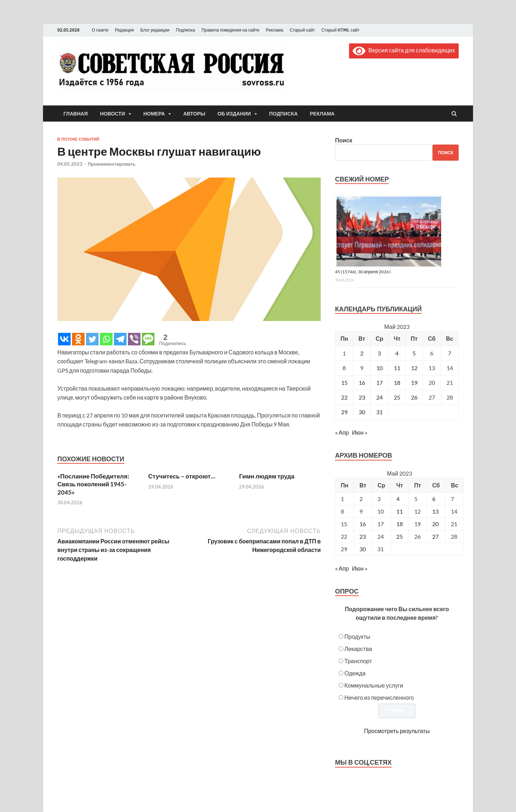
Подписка (185, 30)
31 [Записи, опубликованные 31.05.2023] (379, 412)
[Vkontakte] (64, 339)
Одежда (355, 673)
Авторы (194, 114)
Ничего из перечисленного (379, 697)
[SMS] (148, 339)
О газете (100, 30)
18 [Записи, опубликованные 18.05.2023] (397, 383)
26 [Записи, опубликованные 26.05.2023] (414, 397)
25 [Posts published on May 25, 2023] (400, 536)
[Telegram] (120, 339)
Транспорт (358, 661)
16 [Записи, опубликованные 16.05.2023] (362, 383)
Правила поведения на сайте (230, 30)
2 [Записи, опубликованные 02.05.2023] (362, 353)
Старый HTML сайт (341, 30)
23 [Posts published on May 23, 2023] (363, 536)
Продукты (357, 636)
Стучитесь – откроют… (182, 476)
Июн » (359, 432)
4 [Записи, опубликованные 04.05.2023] (397, 353)
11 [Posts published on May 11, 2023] (400, 511)
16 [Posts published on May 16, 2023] (363, 524)
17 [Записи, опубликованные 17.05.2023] (379, 383)
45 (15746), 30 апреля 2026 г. (364, 272)
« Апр (342, 432)
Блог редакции (155, 30)
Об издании (234, 114)
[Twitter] (92, 339)
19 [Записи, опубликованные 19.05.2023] (414, 383)
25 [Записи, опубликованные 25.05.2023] (397, 397)
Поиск (344, 140)
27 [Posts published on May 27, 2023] (435, 536)
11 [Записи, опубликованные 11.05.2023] (397, 368)
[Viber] (134, 339)
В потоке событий (78, 139)
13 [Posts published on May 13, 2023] (435, 511)
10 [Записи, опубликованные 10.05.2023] (379, 368)
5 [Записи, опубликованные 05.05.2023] (414, 353)
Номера (154, 114)
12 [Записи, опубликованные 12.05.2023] (414, 368)
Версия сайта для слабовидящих (404, 50)
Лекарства (358, 649)
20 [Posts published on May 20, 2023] (435, 524)
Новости (113, 114)
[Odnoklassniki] (78, 339)
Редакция (125, 30)
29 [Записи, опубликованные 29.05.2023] (344, 412)
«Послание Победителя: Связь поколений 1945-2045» (93, 484)
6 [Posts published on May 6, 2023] (434, 499)
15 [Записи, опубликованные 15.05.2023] (344, 383)
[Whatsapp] (106, 339)
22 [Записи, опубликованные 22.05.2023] (344, 397)
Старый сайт (302, 30)
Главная (76, 114)
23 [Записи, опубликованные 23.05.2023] (362, 397)
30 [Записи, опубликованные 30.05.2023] (362, 412)
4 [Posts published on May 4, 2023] (398, 499)
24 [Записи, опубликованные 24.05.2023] (379, 397)
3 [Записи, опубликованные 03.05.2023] (379, 353)
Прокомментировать (112, 164)
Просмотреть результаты (397, 731)
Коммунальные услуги (374, 685)
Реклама (274, 30)
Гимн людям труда (267, 476)
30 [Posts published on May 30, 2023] (363, 549)
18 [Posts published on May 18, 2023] (400, 524)
